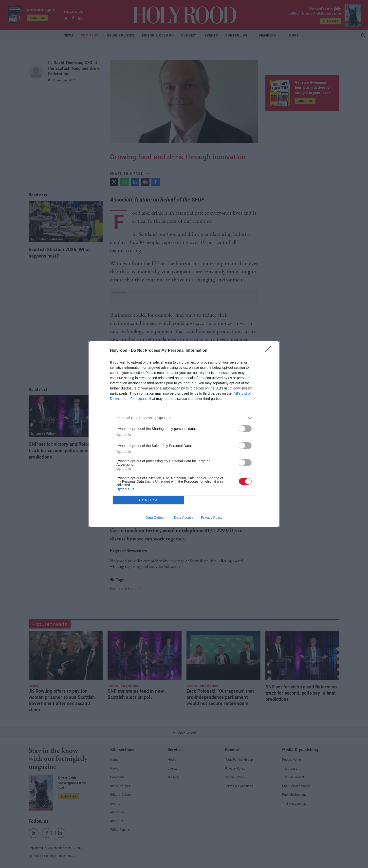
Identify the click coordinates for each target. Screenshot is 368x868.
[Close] (269, 351)
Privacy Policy (212, 517)
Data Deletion (156, 517)
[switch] (245, 429)
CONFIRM (148, 500)
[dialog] (184, 434)
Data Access (184, 517)
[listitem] (184, 418)
